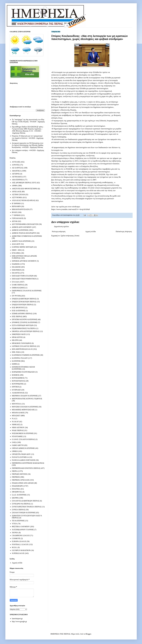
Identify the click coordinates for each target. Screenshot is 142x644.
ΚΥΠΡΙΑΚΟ (16, 390)
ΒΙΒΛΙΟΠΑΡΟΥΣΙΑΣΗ (21, 209)
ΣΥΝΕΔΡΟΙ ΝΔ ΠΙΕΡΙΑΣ (21, 504)
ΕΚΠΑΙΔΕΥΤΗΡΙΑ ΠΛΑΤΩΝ (23, 276)
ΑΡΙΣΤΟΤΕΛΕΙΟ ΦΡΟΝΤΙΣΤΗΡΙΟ (25, 189)
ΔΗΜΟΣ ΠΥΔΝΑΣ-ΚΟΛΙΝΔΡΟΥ (24, 233)
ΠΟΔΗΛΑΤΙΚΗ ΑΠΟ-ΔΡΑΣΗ (23, 483)
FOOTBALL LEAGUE (20, 544)
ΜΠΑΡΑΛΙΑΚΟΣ (18, 413)
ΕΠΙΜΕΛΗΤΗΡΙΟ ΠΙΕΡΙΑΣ (22, 314)
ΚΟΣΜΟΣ (16, 375)
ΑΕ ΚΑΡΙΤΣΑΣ (18, 168)
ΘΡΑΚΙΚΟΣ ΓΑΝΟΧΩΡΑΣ (22, 343)
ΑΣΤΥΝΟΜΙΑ (17, 197)
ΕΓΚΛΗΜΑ (16, 253)
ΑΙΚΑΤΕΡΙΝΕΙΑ (18, 180)
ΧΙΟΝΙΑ (15, 533)
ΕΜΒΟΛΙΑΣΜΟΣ (18, 288)
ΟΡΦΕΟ (15, 451)
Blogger (88, 634)
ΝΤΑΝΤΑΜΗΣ (17, 436)
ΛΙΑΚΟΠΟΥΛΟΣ (18, 393)
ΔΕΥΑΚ (15, 221)
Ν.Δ (13, 419)
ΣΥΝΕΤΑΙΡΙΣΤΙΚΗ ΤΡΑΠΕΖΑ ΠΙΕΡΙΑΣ (27, 507)
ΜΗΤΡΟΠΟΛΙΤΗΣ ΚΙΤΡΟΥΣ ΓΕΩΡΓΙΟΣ (27, 399)
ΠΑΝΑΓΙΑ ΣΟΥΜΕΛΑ (20, 457)
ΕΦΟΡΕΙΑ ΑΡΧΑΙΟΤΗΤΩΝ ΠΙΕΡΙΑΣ (26, 331)
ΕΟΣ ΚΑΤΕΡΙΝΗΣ (19, 311)
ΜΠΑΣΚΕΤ (16, 416)
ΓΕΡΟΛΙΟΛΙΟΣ (18, 218)
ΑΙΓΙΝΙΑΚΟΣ (17, 177)
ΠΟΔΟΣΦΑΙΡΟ (18, 486)
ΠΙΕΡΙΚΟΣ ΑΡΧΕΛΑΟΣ (21, 480)
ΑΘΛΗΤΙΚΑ (16, 171)
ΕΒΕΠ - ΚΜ (16, 250)
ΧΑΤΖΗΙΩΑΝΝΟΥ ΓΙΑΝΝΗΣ (23, 530)
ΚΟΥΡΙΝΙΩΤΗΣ (18, 384)
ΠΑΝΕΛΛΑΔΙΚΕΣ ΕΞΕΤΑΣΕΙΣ (24, 460)
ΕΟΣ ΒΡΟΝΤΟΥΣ (18, 308)
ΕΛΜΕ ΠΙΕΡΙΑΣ (18, 285)
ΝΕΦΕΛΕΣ (16, 425)
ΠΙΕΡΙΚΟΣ (16, 477)
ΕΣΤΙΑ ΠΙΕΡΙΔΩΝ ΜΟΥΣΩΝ (23, 325)
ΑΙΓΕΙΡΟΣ (16, 174)
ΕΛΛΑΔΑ (16, 282)
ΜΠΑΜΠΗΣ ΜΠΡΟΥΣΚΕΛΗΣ (23, 410)
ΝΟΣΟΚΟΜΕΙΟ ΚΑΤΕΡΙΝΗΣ (23, 433)
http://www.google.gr (19, 621)
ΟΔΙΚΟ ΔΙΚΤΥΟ (18, 445)
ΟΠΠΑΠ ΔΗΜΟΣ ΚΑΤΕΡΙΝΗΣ (23, 448)
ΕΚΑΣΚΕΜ (16, 267)
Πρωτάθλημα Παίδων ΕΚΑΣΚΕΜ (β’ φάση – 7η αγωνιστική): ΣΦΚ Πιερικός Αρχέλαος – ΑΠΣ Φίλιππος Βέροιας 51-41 (28, 129)
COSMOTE (16, 538)
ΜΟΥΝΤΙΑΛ (17, 404)
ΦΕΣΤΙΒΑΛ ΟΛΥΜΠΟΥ (21, 527)
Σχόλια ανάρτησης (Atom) (70, 236)
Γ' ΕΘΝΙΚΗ (16, 215)
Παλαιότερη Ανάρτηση (124, 231)
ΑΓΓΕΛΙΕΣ (16, 162)
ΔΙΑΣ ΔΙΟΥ (16, 244)
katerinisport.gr (17, 619)
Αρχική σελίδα (91, 231)
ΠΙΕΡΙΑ (15, 471)
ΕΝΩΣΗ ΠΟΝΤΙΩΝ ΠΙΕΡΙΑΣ (23, 305)
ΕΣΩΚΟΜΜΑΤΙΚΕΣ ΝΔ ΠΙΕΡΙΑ (24, 328)
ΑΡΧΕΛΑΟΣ (17, 192)
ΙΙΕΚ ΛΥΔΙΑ (16, 352)
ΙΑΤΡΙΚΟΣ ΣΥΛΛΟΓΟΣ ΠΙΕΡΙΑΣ (24, 346)
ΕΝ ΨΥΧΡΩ (16, 296)
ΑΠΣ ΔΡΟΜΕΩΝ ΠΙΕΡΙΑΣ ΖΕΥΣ (24, 183)
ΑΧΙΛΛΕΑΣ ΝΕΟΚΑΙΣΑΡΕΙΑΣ (24, 200)
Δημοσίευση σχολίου (61, 226)
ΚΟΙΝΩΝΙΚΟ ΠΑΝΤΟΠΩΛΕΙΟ (23, 372)
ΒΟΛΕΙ (15, 212)
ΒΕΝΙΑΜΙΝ (16, 206)
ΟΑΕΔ (14, 442)
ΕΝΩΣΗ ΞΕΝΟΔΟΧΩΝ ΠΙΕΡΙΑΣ (24, 302)
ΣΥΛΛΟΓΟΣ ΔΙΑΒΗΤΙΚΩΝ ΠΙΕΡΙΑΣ (26, 501)
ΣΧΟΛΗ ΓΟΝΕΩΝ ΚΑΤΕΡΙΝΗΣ (24, 513)
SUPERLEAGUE (18, 553)
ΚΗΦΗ (14, 364)
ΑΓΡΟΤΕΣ (16, 165)
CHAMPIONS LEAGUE (21, 535)
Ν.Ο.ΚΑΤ (15, 422)
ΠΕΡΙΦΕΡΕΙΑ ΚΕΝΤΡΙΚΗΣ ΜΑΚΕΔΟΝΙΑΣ (28, 463)
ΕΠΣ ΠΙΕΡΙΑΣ (17, 316)
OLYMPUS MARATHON (21, 550)
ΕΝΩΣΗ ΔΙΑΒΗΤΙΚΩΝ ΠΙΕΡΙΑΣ (24, 299)
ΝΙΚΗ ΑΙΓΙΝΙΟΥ (18, 427)
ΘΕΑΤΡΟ (15, 340)
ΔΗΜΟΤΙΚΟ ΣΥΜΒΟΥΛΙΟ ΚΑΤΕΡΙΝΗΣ (27, 236)
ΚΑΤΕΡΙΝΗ (16, 361)
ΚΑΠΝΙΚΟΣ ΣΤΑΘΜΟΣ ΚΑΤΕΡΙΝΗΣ (26, 355)
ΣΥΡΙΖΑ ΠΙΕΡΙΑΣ (19, 510)
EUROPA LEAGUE (19, 541)
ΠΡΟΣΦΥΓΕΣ (17, 492)
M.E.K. (15, 547)
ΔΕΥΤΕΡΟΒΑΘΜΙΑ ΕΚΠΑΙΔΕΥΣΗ (25, 224)
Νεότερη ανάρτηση (59, 231)
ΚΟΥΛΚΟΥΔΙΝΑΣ (19, 381)
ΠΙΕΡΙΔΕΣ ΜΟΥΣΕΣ (20, 474)
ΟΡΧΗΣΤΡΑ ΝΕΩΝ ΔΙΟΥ (21, 454)
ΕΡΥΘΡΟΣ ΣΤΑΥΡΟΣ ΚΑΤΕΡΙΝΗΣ (25, 322)
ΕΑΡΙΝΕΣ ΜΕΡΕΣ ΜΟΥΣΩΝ (23, 247)
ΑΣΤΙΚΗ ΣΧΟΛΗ (18, 194)
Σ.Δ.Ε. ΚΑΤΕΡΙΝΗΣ (19, 495)
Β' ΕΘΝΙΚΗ (16, 203)
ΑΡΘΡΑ (15, 186)
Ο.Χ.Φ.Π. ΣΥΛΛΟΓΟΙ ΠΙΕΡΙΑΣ (23, 439)
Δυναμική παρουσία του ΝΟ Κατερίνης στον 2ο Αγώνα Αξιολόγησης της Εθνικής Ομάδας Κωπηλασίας (28, 145)
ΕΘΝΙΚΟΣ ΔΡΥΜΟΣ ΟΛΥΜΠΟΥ (24, 261)
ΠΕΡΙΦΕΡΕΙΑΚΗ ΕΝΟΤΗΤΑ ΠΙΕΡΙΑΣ (26, 468)
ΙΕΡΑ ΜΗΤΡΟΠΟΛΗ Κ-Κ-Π (22, 349)
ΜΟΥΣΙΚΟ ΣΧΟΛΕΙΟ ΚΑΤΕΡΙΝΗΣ (25, 407)
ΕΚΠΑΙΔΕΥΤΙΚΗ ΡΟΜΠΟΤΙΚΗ (24, 279)
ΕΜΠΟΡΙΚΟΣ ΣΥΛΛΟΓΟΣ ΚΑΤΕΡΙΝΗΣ (27, 291)
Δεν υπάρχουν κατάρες (20, 150)
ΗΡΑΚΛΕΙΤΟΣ (17, 337)
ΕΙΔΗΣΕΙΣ (16, 264)
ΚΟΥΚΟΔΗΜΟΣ (18, 378)
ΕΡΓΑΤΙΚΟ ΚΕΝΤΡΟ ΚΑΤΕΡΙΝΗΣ (25, 319)
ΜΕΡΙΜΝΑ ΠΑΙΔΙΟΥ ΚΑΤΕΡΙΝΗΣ (25, 396)
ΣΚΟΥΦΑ (15, 498)
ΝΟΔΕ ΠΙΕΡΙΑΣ (18, 430)
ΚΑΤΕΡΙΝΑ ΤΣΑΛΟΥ (20, 358)
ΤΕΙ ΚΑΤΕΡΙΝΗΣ (18, 521)
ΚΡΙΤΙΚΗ (15, 387)
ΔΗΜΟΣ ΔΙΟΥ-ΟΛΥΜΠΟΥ (22, 227)
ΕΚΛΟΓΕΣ (16, 273)
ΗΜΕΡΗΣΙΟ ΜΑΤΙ (19, 334)
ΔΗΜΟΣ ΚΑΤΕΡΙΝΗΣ (20, 230)
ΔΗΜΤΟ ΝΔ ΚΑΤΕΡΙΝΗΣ (21, 241)
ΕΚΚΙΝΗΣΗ (16, 270)
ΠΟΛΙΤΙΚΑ (16, 489)
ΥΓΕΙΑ (15, 524)
